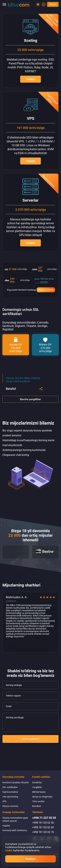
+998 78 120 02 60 (43, 827)
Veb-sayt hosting (10, 797)
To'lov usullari (38, 801)
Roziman (30, 859)
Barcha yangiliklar (30, 399)
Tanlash (30, 79)
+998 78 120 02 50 (43, 823)
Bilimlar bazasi (39, 792)
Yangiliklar (37, 787)
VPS (4, 801)
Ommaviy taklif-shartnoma (15, 830)
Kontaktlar (37, 782)
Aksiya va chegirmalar (42, 797)
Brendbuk (37, 806)
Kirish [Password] (53, 4)
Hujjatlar (6, 826)
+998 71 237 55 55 (44, 818)
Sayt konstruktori (10, 792)
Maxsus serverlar (10, 806)
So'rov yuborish (31, 739)
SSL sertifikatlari (10, 787)
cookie (9, 850)
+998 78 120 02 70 (43, 832)
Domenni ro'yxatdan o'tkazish (16, 782)
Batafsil (11, 389)
